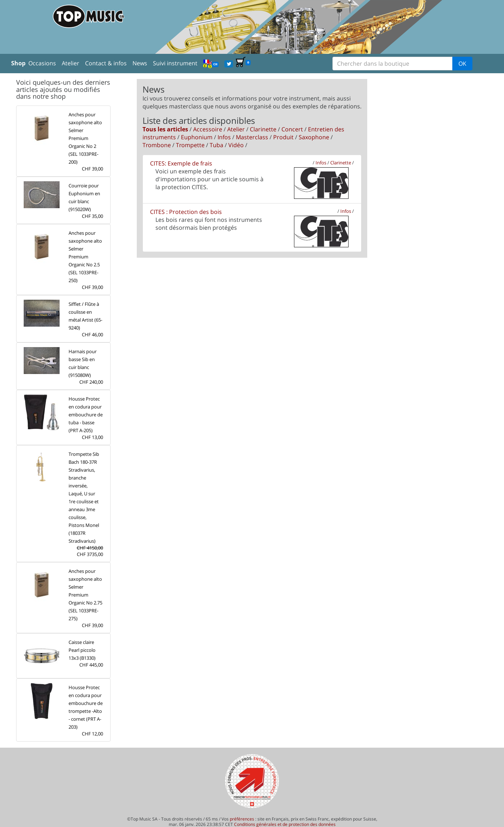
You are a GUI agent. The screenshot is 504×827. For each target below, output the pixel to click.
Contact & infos (106, 63)
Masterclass (252, 137)
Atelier (71, 63)
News (140, 63)
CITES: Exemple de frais (181, 163)
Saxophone (314, 137)
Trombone (157, 145)
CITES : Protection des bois (186, 212)
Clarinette (263, 129)
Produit (283, 137)
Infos (224, 137)
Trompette (190, 145)
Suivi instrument (175, 63)
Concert (292, 129)
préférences (242, 819)
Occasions (42, 63)
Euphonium (197, 137)
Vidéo (236, 145)
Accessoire (208, 129)
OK (462, 64)
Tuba (216, 145)
